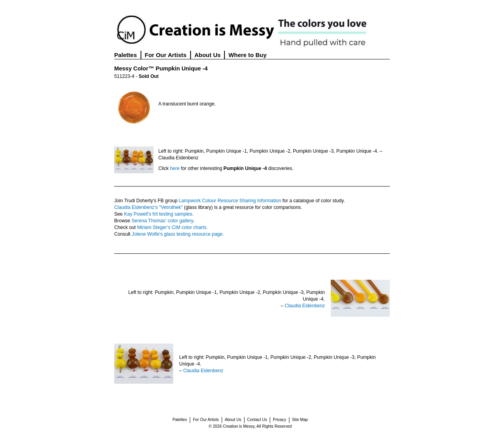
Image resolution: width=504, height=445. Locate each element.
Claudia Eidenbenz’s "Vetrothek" (148, 207)
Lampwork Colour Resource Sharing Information (230, 201)
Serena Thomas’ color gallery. (163, 221)
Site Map (300, 420)
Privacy (279, 420)
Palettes (126, 55)
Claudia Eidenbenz (305, 306)
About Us (208, 55)
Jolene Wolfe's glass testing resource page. (178, 234)
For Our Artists (166, 55)
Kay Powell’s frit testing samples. (159, 214)
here (175, 168)
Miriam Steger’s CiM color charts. (172, 227)
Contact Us (257, 420)
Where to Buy (247, 55)
